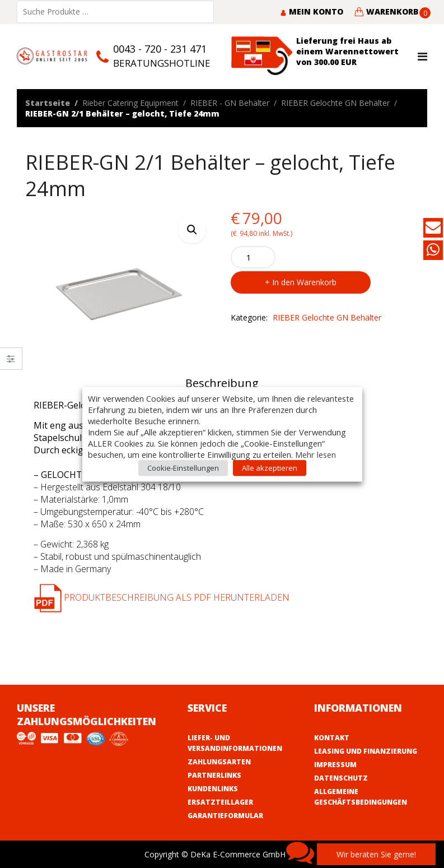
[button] (192, 229)
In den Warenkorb (304, 282)
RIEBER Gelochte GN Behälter (335, 103)
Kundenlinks (213, 789)
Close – (11, 362)
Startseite (48, 103)
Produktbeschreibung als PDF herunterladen (162, 597)
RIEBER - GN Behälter (230, 103)
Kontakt (332, 738)
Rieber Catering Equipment (130, 103)
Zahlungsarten (219, 762)
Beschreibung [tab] (222, 383)
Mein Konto (312, 11)
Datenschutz (341, 778)
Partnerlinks (214, 775)
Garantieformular (225, 816)
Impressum (335, 765)
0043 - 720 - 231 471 (160, 49)
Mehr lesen (316, 454)
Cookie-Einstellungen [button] (183, 467)
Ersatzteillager (220, 802)
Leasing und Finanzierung (366, 751)
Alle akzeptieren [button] (270, 467)
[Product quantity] (253, 257)
